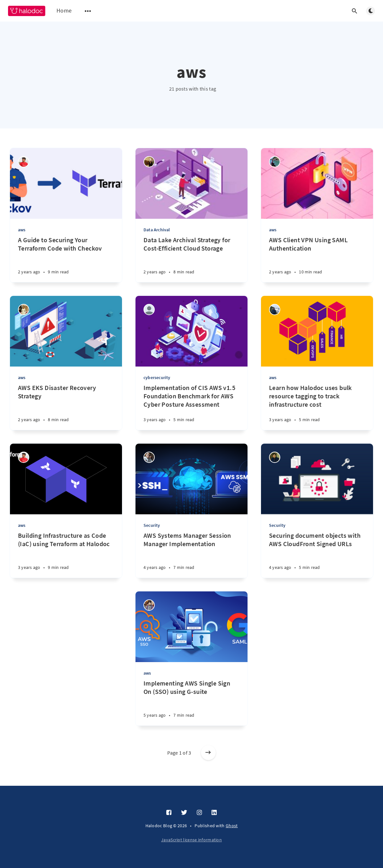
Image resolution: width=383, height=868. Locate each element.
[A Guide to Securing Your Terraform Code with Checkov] (66, 259)
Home (64, 10)
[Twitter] (184, 813)
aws (22, 230)
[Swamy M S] (275, 310)
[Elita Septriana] (149, 162)
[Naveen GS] (24, 162)
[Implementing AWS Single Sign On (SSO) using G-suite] (191, 702)
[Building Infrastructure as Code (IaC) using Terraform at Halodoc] (66, 555)
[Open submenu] (88, 11)
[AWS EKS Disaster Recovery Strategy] (66, 407)
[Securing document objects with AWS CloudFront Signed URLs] (317, 555)
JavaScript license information (191, 840)
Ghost (232, 826)
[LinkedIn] (214, 813)
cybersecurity (157, 377)
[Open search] (354, 11)
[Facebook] (169, 813)
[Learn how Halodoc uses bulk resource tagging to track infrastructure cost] (317, 407)
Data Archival (157, 230)
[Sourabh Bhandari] (149, 457)
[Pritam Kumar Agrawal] (149, 605)
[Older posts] (208, 753)
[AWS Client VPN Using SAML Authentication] (317, 259)
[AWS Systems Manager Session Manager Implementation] (191, 555)
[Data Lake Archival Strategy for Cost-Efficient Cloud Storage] (191, 259)
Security (152, 525)
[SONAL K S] (24, 310)
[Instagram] (199, 813)
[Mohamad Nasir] (149, 310)
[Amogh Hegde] (275, 162)
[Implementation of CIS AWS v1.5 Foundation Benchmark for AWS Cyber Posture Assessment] (191, 407)
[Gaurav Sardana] (275, 457)
